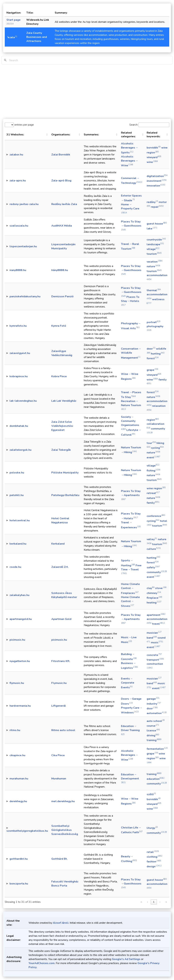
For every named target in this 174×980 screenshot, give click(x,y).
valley (152, 539)
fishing (153, 471)
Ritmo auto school (63, 730)
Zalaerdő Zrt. (60, 567)
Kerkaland (58, 544)
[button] (47, 135)
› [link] (160, 902)
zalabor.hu (16, 155)
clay (151, 588)
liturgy (152, 828)
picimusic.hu (17, 640)
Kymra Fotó (59, 326)
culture (154, 549)
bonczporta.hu (19, 884)
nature (153, 266)
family (153, 503)
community (157, 572)
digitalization (157, 176)
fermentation (157, 749)
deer (151, 349)
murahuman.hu (19, 779)
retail (153, 852)
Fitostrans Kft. (61, 661)
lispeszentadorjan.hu (23, 246)
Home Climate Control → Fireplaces (130, 589)
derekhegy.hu (18, 801)
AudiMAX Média (62, 226)
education (156, 779)
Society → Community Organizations (130, 423)
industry (154, 704)
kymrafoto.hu (18, 326)
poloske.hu (17, 473)
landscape (155, 244)
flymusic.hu (17, 683)
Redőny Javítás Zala (64, 204)
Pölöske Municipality (65, 473)
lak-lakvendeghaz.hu (23, 401)
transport (155, 660)
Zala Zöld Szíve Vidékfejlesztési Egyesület (62, 426)
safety (153, 567)
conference (156, 516)
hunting (158, 354)
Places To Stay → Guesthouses (131, 225)
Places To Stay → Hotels (130, 301)
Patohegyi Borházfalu (65, 495)
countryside (156, 240)
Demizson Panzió (62, 296)
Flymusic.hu (59, 683)
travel (158, 624)
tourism (154, 254)
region (153, 420)
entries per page (24, 125)
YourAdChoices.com (42, 963)
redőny (152, 202)
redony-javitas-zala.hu (24, 204)
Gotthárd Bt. (59, 859)
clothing (154, 857)
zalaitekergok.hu (20, 450)
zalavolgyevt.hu (20, 353)
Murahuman (59, 779)
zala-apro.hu (18, 181)
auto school (156, 721)
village (153, 249)
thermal (154, 290)
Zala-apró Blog (61, 181)
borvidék (154, 148)
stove (161, 588)
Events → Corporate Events (128, 683)
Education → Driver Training (130, 730)
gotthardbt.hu (19, 859)
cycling (157, 448)
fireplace (154, 598)
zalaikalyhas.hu (19, 595)
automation (157, 713)
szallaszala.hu (19, 226)
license (153, 731)
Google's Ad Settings (126, 959)
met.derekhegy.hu (63, 801)
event (153, 458)
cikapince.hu (17, 755)
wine (152, 162)
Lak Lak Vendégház (64, 401)
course (153, 726)
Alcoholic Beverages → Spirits (130, 148)
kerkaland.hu (18, 544)
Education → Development (130, 778)
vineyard (154, 157)
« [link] (141, 902)
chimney (154, 593)
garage (153, 699)
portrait (154, 322)
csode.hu (15, 567)
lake (152, 229)
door (152, 708)
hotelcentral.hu (20, 520)
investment (156, 181)
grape (152, 370)
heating (154, 603)
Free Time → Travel (131, 569)
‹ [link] (147, 902)
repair (157, 207)
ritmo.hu (15, 730)
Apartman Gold (61, 619)
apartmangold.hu (21, 619)
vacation (155, 262)
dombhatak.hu (19, 426)
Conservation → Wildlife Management (131, 353)
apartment (156, 615)
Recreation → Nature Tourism (131, 405)
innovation (156, 186)
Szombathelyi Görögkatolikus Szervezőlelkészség (65, 830)
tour (151, 443)
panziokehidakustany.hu (25, 296)
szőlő (151, 794)
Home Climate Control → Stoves (130, 602)
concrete (154, 655)
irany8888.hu (18, 270)
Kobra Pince (59, 376)
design (154, 866)
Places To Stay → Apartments (131, 495)
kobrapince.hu (19, 376)
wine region (156, 488)
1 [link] (154, 902)
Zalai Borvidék (61, 155)
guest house (157, 224)
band (152, 638)
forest (153, 358)
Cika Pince (58, 755)
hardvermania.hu (20, 706)
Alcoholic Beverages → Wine (130, 161)
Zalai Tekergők (61, 450)
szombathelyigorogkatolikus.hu (27, 831)
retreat (153, 493)
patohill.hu (17, 495)
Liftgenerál (59, 706)
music (157, 642)
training (154, 740)
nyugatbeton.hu (20, 661)
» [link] (166, 902)
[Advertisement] (87, 92)
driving (153, 735)
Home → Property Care (130, 208)
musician (154, 633)
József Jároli (61, 923)
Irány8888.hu (60, 270)
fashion (154, 862)
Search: (134, 125)
